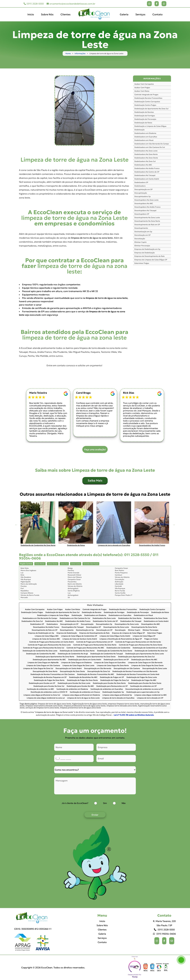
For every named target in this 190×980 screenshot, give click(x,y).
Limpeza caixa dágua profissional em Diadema (81, 695)
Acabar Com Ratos (142, 91)
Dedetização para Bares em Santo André (85, 660)
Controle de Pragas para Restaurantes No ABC (85, 648)
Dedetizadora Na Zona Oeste (146, 158)
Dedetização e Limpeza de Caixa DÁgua (150, 126)
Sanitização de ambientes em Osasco (85, 692)
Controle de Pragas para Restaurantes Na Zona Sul (44, 648)
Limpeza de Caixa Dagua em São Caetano (43, 666)
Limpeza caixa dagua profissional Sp (117, 695)
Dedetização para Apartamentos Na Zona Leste (145, 654)
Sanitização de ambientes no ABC (40, 689)
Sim (105, 803)
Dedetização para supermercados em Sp (143, 692)
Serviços (140, 14)
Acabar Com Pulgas (142, 87)
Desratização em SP (142, 235)
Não (124, 803)
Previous (16, 525)
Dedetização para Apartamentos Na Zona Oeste (96, 657)
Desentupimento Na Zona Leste (147, 217)
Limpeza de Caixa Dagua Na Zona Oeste (147, 666)
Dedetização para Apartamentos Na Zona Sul (136, 657)
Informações (80, 53)
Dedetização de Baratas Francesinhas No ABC (96, 674)
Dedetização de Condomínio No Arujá (73, 654)
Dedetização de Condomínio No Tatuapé (107, 654)
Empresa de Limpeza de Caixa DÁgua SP (151, 260)
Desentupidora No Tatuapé (145, 210)
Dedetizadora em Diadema (145, 133)
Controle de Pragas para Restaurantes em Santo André (52, 642)
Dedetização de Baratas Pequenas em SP (50, 677)
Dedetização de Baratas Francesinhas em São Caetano (53, 674)
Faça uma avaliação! (95, 449)
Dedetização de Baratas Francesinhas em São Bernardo (135, 671)
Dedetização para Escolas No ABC (80, 686)
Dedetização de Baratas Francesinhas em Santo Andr (138, 674)
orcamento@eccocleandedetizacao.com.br (71, 4)
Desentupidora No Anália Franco (147, 207)
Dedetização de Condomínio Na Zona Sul (151, 651)
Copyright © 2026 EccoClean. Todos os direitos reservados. (53, 967)
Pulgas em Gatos (151, 639)
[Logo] (33, 918)
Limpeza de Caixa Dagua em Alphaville (43, 663)
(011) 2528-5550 (34, 4)
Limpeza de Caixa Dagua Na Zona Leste (78, 666)
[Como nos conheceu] (95, 770)
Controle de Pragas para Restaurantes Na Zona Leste (49, 645)
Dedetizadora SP (141, 182)
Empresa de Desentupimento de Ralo (149, 256)
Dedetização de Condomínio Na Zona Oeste (115, 651)
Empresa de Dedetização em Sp (147, 249)
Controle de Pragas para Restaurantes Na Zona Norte (95, 645)
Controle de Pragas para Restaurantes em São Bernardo (138, 642)
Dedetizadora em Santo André (147, 179)
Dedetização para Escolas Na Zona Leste (74, 683)
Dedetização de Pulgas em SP (112, 677)
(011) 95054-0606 (164, 934)
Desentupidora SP (142, 214)
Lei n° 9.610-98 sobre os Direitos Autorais (134, 715)
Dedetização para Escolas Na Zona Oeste (145, 683)
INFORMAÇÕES (152, 79)
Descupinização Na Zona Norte (45, 671)
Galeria (124, 14)
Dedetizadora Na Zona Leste (146, 151)
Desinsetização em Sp (143, 232)
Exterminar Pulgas (142, 263)
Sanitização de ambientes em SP (143, 686)
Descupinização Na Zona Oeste (72, 671)
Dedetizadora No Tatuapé (145, 175)
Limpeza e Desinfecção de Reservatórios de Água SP (121, 639)
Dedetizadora (140, 186)
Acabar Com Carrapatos (144, 84)
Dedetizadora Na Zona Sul (145, 161)
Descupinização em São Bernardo (98, 668)
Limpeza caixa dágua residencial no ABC (151, 695)
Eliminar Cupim (140, 242)
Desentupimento (141, 228)
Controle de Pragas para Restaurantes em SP (95, 642)
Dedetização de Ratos (143, 123)
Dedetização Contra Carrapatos (147, 102)
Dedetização (139, 130)
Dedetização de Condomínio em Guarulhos (150, 648)
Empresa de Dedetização (145, 253)
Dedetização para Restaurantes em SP (112, 686)
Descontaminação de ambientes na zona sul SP (144, 689)
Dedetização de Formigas (145, 116)
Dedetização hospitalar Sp (113, 692)
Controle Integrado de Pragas (146, 95)
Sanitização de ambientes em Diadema (72, 689)
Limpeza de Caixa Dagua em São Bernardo (145, 663)
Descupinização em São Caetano (127, 668)
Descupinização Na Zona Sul (99, 671)
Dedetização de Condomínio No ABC (41, 654)
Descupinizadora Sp (142, 196)
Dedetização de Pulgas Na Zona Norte (49, 680)
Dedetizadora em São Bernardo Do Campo (152, 144)
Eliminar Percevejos (142, 246)
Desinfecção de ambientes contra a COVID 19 (49, 692)
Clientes (66, 14)
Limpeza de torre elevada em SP (150, 698)
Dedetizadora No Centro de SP (147, 172)
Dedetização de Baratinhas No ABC (83, 677)
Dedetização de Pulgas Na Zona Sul (115, 680)
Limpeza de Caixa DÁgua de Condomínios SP (79, 636)
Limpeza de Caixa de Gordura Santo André (80, 639)
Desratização (140, 239)
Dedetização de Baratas (144, 112)
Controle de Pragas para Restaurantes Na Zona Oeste (141, 645)
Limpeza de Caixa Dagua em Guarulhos (110, 663)
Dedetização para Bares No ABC (144, 660)
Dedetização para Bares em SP (116, 660)
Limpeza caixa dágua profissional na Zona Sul (42, 695)
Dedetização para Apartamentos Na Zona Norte (55, 657)
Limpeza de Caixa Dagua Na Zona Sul (38, 668)
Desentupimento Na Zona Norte (147, 221)
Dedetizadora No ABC (143, 165)
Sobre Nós (47, 14)
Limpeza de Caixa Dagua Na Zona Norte (113, 666)
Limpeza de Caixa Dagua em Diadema (76, 663)
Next (174, 525)
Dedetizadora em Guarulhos (146, 137)
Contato (157, 14)
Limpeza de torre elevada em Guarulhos (118, 698)
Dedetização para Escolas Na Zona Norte (109, 683)
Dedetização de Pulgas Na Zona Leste (142, 677)
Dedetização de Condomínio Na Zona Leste (40, 651)
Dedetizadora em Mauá (144, 140)
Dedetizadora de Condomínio (118, 648)
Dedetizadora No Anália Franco (147, 168)
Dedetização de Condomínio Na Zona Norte (77, 651)
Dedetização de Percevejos (145, 119)
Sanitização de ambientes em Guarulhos (107, 689)
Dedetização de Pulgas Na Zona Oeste (82, 680)
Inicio (31, 14)
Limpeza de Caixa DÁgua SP (144, 636)
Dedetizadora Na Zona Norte (146, 154)
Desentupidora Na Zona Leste (146, 200)
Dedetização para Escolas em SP (42, 683)
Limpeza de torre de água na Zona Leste (83, 698)
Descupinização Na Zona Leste (155, 668)
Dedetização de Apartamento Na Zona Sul (151, 109)
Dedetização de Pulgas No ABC (144, 680)
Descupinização (141, 193)
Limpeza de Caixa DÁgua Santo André (115, 636)
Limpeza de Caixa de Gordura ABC (46, 639)
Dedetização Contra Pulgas (145, 105)
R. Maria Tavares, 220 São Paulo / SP (164, 923)
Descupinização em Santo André (69, 668)
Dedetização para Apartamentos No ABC (49, 660)
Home (68, 53)
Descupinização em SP (143, 189)
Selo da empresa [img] (135, 967)
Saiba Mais (95, 481)
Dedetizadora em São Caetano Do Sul (150, 147)
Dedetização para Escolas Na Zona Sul (49, 686)
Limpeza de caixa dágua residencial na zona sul (46, 698)
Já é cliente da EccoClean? (75, 803)
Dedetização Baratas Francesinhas (148, 98)
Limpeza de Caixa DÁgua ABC (47, 636)
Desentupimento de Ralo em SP (147, 225)
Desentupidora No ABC (144, 203)
